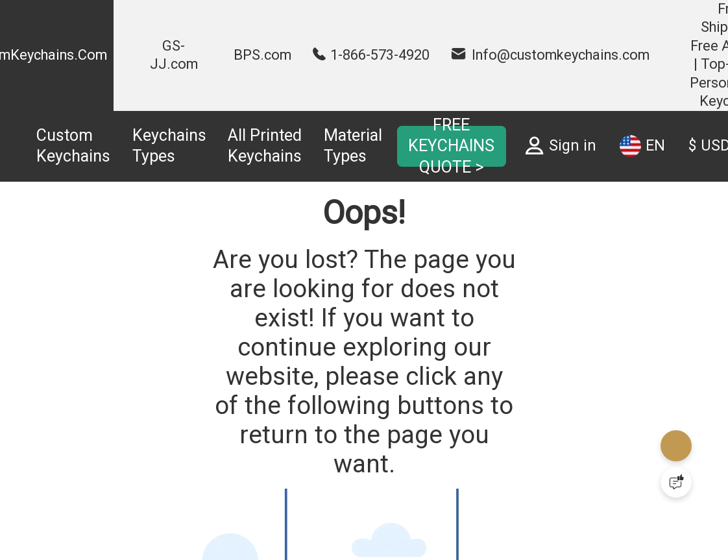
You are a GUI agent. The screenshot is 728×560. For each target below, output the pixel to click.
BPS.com (262, 55)
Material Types (353, 146)
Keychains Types (169, 146)
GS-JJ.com (174, 55)
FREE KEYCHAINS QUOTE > (451, 146)
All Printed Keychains (265, 146)
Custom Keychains (73, 146)
